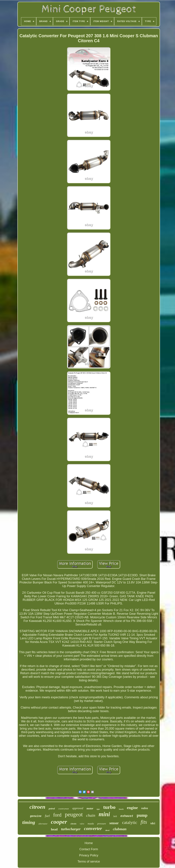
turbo (109, 807)
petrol (52, 809)
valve (82, 824)
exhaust (127, 816)
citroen (37, 807)
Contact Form (89, 849)
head (54, 829)
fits (144, 822)
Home (89, 843)
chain (91, 815)
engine (132, 808)
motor (90, 808)
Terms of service (89, 862)
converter (93, 829)
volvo (144, 808)
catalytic (130, 822)
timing (29, 822)
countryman (64, 809)
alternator (43, 824)
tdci (153, 823)
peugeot (74, 815)
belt (115, 816)
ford (57, 815)
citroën (73, 824)
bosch (121, 809)
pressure (102, 824)
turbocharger (71, 829)
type (98, 809)
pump (142, 815)
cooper (59, 822)
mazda (91, 824)
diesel (107, 830)
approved (78, 808)
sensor (114, 823)
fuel (47, 816)
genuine (36, 816)
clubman (120, 829)
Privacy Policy (89, 855)
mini (104, 814)
